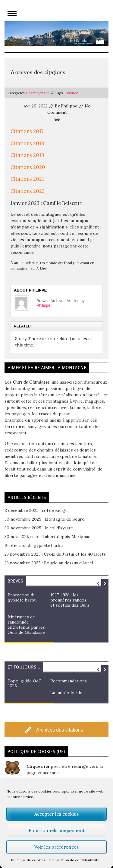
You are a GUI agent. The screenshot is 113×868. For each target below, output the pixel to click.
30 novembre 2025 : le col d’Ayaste (39, 528)
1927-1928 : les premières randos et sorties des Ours (70, 600)
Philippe (43, 305)
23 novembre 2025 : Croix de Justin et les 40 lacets (55, 554)
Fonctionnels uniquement (57, 830)
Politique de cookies (28, 860)
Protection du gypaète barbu (34, 545)
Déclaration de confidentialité (74, 860)
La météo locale (66, 693)
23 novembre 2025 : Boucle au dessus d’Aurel (49, 563)
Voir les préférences (56, 847)
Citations (71, 93)
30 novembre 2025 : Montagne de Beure (44, 519)
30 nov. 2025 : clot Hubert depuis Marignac (47, 537)
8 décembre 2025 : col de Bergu (36, 510)
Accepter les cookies (56, 814)
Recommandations (69, 681)
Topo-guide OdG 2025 (25, 683)
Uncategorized (38, 93)
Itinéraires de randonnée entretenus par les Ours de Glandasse (26, 624)
